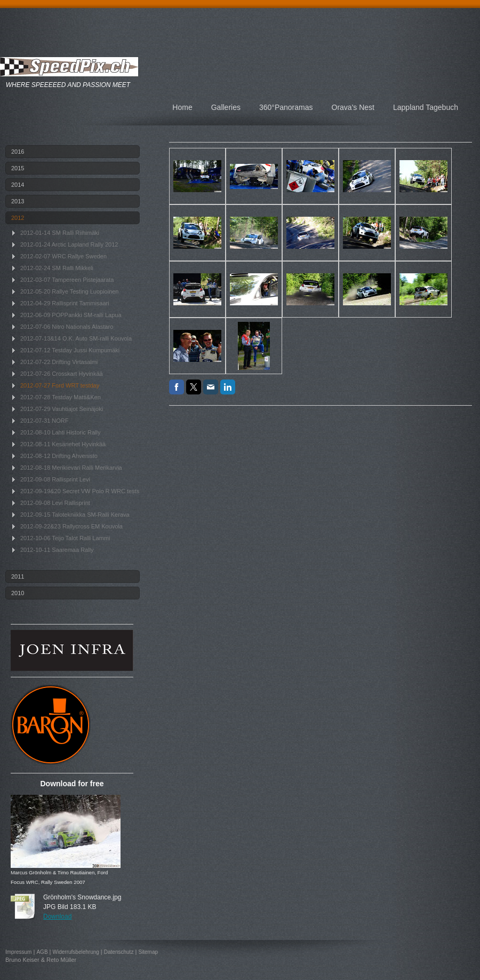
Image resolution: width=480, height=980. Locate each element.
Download (57, 916)
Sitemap (148, 952)
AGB (42, 952)
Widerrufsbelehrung (76, 952)
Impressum (18, 952)
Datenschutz (119, 952)
